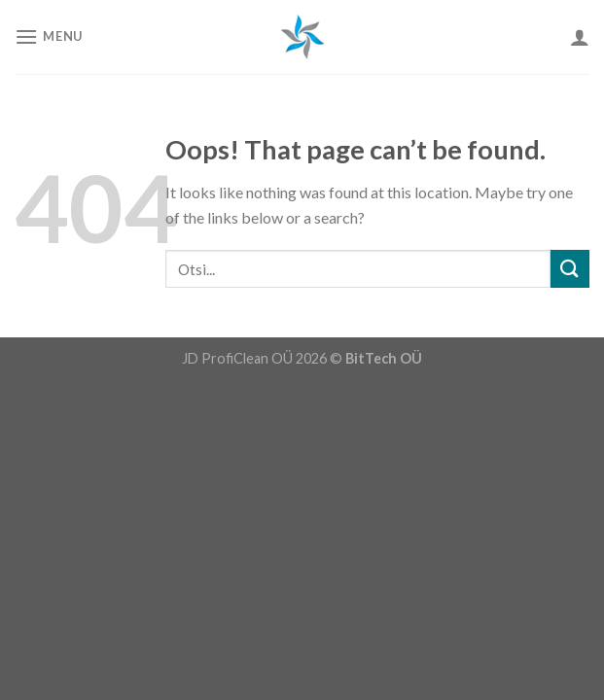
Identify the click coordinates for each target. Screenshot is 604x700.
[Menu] (49, 36)
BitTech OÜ (384, 358)
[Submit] (570, 269)
